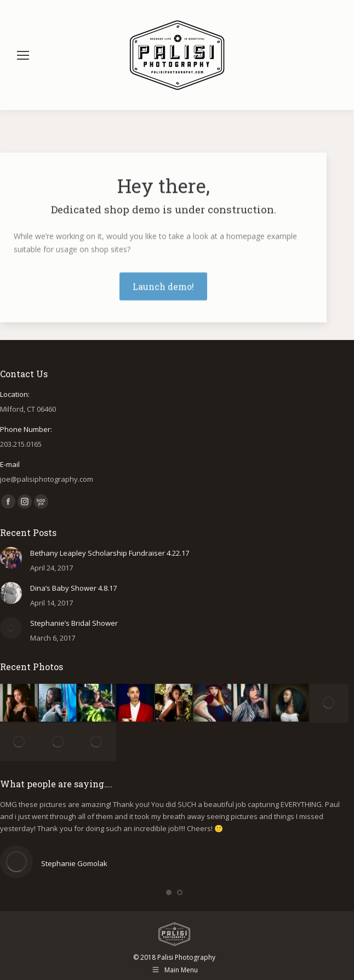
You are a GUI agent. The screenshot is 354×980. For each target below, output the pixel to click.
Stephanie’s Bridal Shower (74, 623)
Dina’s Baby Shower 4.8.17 (73, 588)
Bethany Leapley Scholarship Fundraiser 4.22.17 (110, 553)
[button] (169, 892)
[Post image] (11, 558)
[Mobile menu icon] (23, 55)
